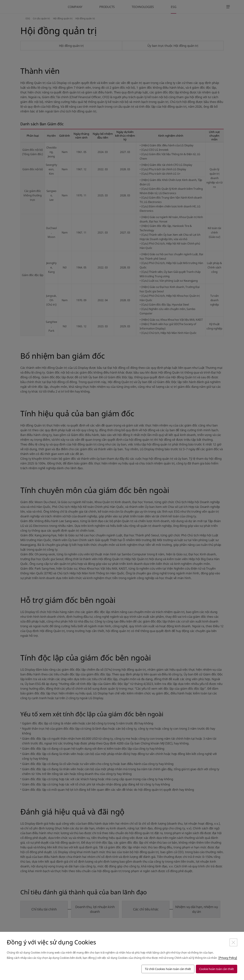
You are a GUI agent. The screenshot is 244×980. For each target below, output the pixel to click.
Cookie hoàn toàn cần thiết (217, 969)
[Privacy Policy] (228, 958)
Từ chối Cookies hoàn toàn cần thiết (168, 969)
